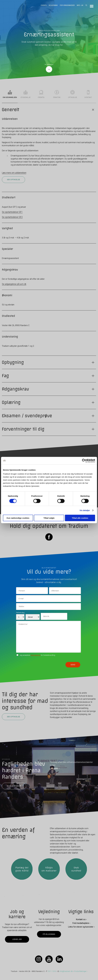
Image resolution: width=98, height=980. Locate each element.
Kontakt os (81, 919)
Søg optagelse (14, 180)
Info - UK (80, 5)
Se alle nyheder (14, 786)
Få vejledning (49, 934)
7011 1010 (52, 971)
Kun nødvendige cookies (18, 518)
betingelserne (36, 655)
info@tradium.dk (66, 971)
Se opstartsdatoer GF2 (12, 217)
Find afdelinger (80, 971)
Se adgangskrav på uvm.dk (14, 284)
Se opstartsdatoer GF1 (12, 212)
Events (44, 5)
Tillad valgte (49, 518)
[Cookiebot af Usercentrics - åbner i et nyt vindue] (84, 461)
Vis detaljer (85, 510)
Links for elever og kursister (81, 927)
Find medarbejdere (81, 923)
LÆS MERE (54, 769)
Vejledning (53, 5)
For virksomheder (67, 5)
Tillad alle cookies (80, 518)
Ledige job (17, 939)
